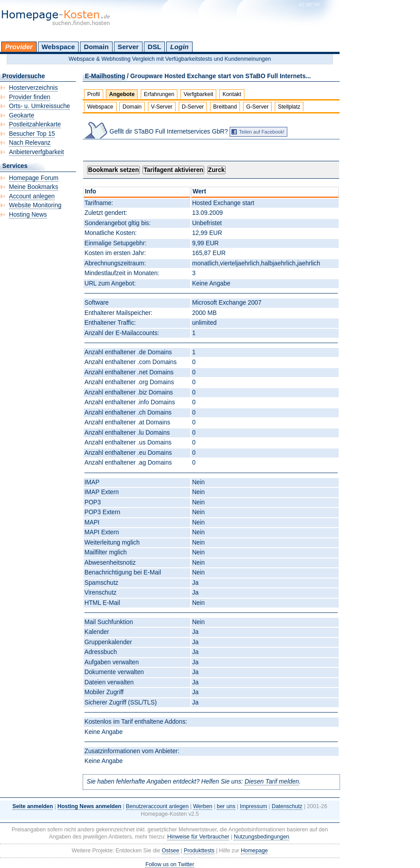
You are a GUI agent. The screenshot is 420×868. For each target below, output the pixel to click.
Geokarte (22, 115)
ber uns (226, 806)
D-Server (193, 107)
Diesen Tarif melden (272, 782)
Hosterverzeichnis (33, 88)
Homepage (254, 851)
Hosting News (28, 215)
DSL (155, 47)
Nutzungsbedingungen (261, 837)
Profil (93, 94)
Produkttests (199, 851)
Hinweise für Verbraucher (198, 837)
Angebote (122, 94)
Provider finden (29, 97)
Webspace (58, 47)
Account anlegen (32, 196)
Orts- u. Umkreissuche (40, 106)
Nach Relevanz (30, 143)
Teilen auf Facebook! (262, 132)
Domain (96, 47)
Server (128, 47)
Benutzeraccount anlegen (157, 806)
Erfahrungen (159, 94)
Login (179, 47)
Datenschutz (287, 806)
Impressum (254, 806)
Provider (19, 47)
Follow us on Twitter (170, 864)
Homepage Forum (34, 178)
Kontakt (232, 94)
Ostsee (170, 851)
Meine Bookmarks (34, 187)
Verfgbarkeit (198, 94)
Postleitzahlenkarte (35, 124)
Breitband (225, 107)
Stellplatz (289, 107)
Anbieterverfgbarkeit (36, 152)
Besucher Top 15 (32, 134)
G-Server (257, 107)
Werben (203, 806)
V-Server (162, 107)
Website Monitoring (35, 205)
